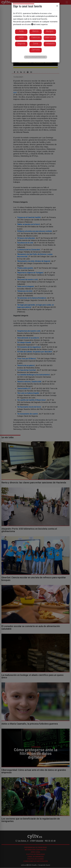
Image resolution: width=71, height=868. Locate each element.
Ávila (21, 31)
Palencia (35, 37)
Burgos (50, 31)
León (21, 37)
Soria (35, 43)
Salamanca (50, 37)
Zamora (36, 50)
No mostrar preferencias (35, 57)
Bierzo (35, 31)
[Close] (57, 6)
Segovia (21, 43)
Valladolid (50, 43)
